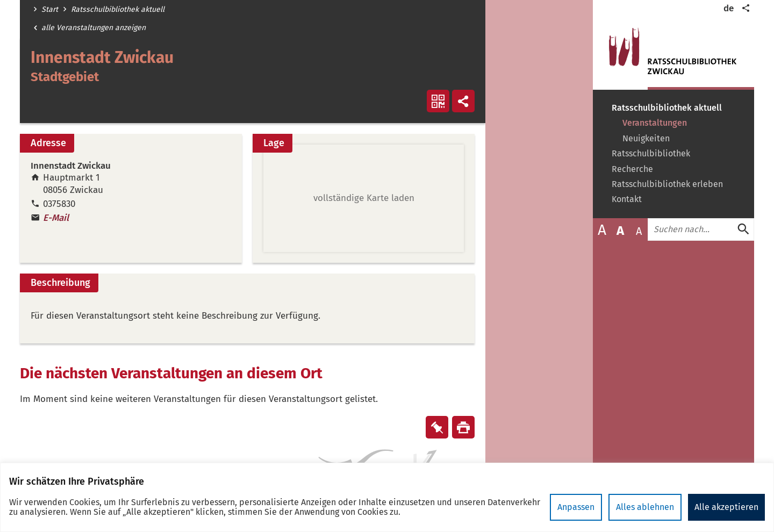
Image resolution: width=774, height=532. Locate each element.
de (729, 8)
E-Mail (56, 218)
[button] (364, 198)
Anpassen (576, 507)
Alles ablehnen (645, 507)
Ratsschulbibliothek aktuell (118, 10)
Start (50, 10)
